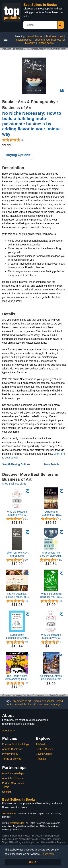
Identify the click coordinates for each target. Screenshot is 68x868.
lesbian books (23, 40)
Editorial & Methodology (16, 744)
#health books (23, 704)
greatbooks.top (17, 823)
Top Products (9, 814)
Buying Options (18, 155)
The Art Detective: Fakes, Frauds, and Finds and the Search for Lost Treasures (17, 595)
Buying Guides (44, 754)
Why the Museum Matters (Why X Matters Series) (17, 513)
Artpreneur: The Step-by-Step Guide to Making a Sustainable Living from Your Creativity (51, 554)
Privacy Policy (10, 754)
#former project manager (47, 704)
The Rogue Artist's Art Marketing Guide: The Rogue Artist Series (17, 678)
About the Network (13, 778)
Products (41, 759)
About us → (9, 731)
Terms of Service (12, 759)
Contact (7, 792)
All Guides (42, 744)
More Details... (53, 464)
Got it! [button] (33, 862)
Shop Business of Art (14, 484)
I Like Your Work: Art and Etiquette (17, 554)
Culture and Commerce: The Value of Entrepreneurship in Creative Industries (51, 513)
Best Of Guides (45, 749)
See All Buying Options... (17, 464)
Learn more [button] (48, 854)
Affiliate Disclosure (13, 749)
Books (8, 102)
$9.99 (7, 145)
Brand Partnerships (13, 773)
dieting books (46, 43)
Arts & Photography (37, 102)
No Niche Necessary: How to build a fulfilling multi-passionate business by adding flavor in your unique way (32, 124)
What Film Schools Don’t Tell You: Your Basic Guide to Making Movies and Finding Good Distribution (51, 595)
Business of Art (17, 108)
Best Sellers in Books (40, 5)
